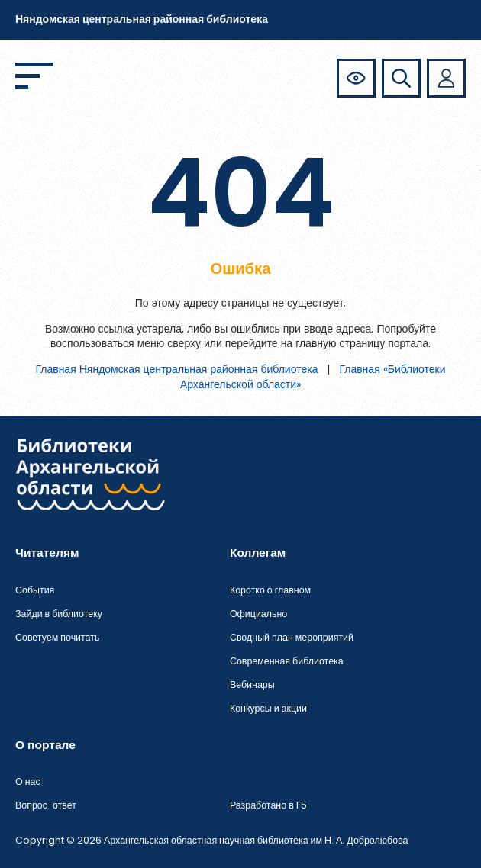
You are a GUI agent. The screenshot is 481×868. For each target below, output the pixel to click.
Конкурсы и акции (268, 708)
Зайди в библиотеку (59, 614)
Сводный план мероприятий (292, 637)
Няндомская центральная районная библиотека (142, 19)
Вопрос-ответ (46, 805)
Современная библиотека (287, 661)
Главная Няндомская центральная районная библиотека (176, 369)
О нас (28, 781)
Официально (258, 614)
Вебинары (252, 685)
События (35, 590)
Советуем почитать (57, 637)
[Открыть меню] (34, 76)
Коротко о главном (270, 590)
